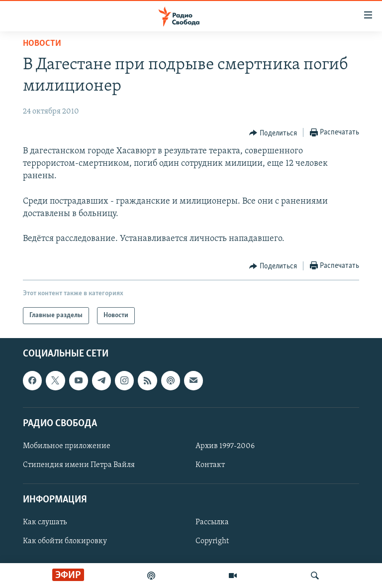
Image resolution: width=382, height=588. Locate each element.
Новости (42, 44)
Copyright (212, 542)
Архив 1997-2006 (225, 446)
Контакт (210, 465)
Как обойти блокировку (65, 542)
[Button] (273, 133)
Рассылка (212, 523)
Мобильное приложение (67, 446)
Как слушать (45, 523)
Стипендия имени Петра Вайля (79, 465)
